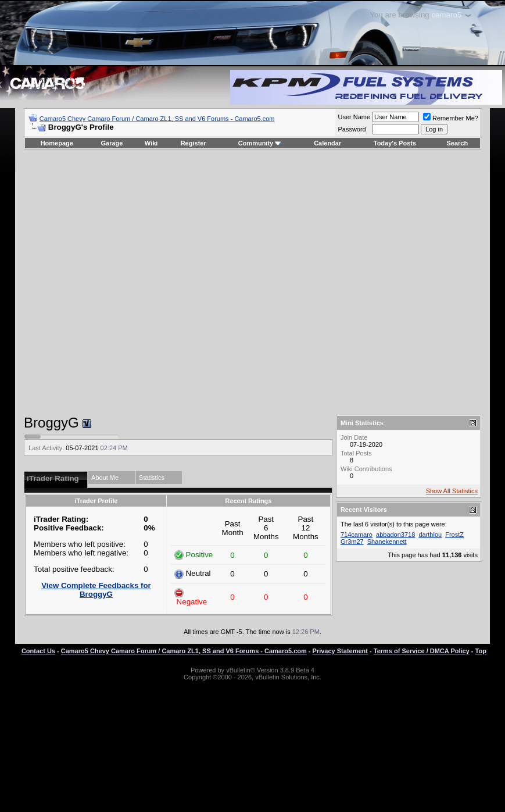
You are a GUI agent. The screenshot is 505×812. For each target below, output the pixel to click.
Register (194, 143)
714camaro (357, 535)
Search (458, 143)
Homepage (57, 143)
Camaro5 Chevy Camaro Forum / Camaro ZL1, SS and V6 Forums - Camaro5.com (157, 119)
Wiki (151, 143)
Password (352, 129)
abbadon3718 (395, 535)
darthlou (430, 535)
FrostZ (454, 535)
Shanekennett (387, 542)
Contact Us (38, 651)
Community (260, 143)
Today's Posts (395, 143)
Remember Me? (451, 118)
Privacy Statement (340, 651)
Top (481, 651)
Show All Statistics (452, 491)
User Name (354, 117)
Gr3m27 (352, 542)
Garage (112, 143)
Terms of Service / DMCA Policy (422, 651)
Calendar (327, 143)
